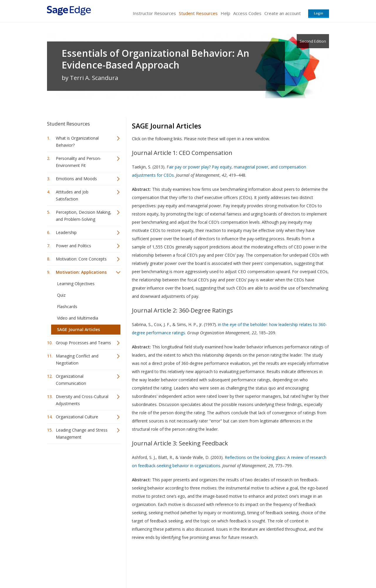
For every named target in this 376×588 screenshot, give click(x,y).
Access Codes (247, 13)
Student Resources (198, 13)
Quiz (61, 295)
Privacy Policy (290, 566)
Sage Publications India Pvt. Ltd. (132, 566)
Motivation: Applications (81, 272)
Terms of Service (221, 566)
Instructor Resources (154, 13)
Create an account (283, 13)
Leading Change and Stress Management (82, 434)
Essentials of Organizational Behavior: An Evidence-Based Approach (156, 59)
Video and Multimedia (78, 318)
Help (225, 13)
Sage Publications (80, 566)
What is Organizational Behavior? (77, 142)
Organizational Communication (71, 380)
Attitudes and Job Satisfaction (72, 195)
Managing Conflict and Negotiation (77, 359)
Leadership (66, 232)
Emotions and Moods (76, 179)
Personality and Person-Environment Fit (79, 162)
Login (319, 13)
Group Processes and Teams (83, 343)
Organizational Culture (77, 417)
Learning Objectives (76, 284)
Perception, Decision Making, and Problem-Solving (84, 216)
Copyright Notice (257, 566)
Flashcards (67, 306)
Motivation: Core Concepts (81, 259)
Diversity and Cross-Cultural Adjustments (82, 400)
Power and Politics (73, 246)
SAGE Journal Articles (78, 329)
